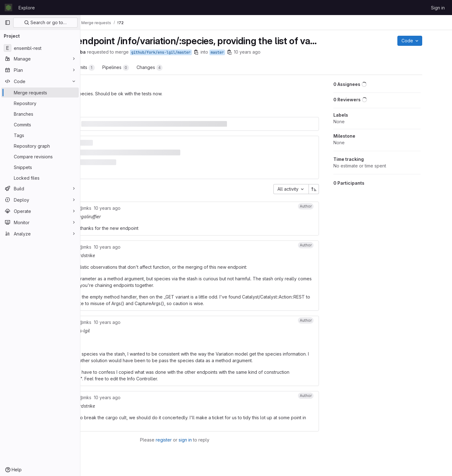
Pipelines (173, 68)
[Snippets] (40, 167)
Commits (140, 68)
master (275, 52)
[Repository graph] (40, 146)
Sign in (438, 8)
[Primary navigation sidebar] (8, 23)
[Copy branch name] (254, 52)
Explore (27, 8)
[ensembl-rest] (40, 48)
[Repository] (40, 103)
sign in (226, 441)
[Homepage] (8, 8)
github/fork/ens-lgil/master (218, 52)
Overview (106, 68)
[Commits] (40, 124)
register (204, 441)
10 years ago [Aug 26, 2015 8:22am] (305, 52)
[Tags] (40, 135)
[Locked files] (40, 178)
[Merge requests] (40, 93)
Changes (207, 68)
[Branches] (40, 114)
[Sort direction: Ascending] (337, 184)
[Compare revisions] (40, 156)
